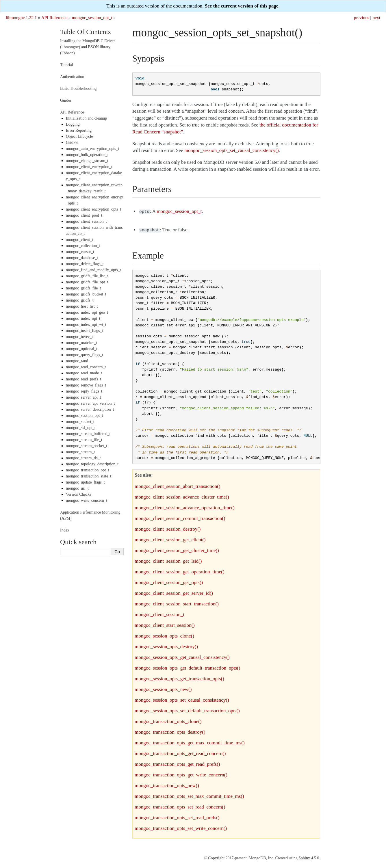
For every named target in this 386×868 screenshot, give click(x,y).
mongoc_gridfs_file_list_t (87, 276)
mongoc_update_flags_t (85, 482)
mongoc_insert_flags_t (84, 331)
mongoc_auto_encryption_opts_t (92, 149)
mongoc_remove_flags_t (86, 385)
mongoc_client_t (79, 240)
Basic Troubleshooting (78, 89)
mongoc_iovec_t (79, 337)
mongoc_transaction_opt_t (87, 470)
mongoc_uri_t (77, 488)
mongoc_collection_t (83, 246)
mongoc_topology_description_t (92, 464)
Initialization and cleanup (86, 118)
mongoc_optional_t (82, 349)
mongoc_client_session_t (86, 221)
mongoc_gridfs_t (80, 300)
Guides (66, 100)
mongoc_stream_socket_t (87, 446)
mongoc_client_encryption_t (89, 167)
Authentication (72, 77)
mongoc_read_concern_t (86, 367)
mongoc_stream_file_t (84, 440)
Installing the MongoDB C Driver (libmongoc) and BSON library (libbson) (88, 47)
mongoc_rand (77, 361)
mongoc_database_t (82, 258)
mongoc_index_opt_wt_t (86, 325)
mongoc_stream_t (80, 452)
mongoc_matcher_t (81, 343)
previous (362, 17)
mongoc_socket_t (80, 422)
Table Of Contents (86, 32)
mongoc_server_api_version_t (90, 403)
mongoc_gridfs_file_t (83, 288)
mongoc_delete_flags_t (85, 264)
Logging (73, 124)
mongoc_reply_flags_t (84, 391)
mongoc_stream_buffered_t (88, 434)
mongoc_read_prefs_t (83, 379)
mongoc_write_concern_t (87, 500)
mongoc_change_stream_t (87, 161)
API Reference (54, 17)
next (376, 17)
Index (65, 530)
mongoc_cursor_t (80, 252)
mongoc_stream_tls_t (83, 458)
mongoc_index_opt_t (83, 318)
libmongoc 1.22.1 (21, 17)
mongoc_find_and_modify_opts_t (93, 270)
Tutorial (67, 65)
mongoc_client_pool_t (84, 215)
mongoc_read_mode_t (84, 373)
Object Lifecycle (79, 136)
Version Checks (79, 494)
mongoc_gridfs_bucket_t (86, 294)
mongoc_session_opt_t (92, 17)
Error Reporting (79, 130)
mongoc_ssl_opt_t (81, 428)
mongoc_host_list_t (82, 306)
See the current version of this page (242, 6)
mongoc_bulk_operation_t (87, 155)
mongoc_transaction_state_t (89, 476)
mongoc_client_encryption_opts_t (93, 209)
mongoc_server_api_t (83, 397)
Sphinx (304, 857)
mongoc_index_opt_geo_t (87, 312)
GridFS (72, 143)
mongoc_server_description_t (90, 409)
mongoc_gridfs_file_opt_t (87, 282)
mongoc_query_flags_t (85, 355)
